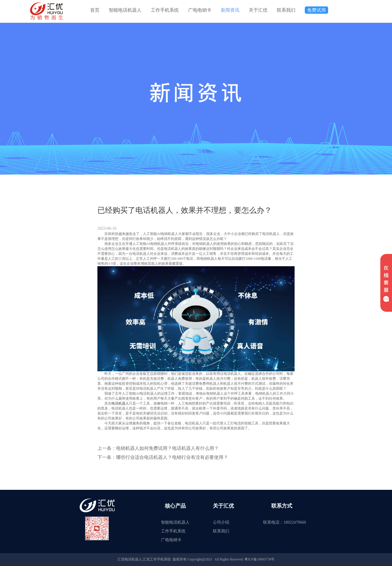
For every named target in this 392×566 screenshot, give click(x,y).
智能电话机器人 (125, 10)
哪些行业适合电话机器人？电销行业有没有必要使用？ (172, 457)
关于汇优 (258, 10)
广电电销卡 (200, 10)
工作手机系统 (165, 10)
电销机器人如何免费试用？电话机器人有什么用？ (167, 448)
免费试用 (316, 10)
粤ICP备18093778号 (259, 559)
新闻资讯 (230, 10)
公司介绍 (221, 522)
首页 (95, 10)
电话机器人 (120, 403)
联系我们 (286, 10)
